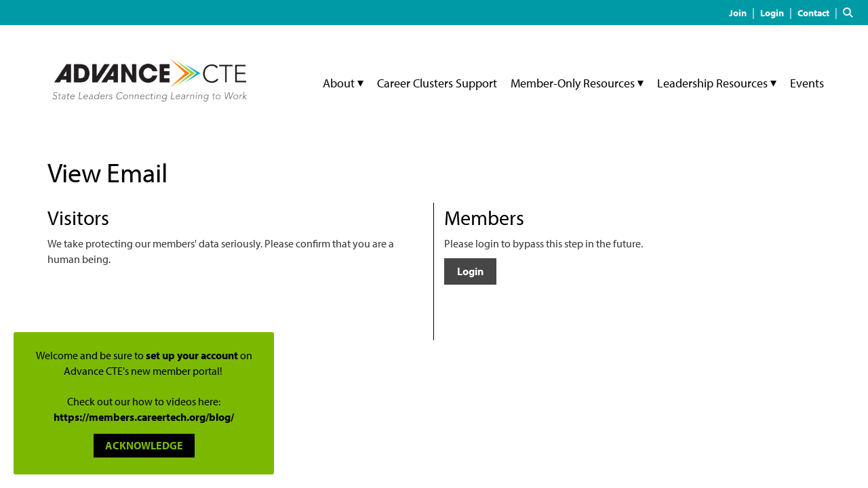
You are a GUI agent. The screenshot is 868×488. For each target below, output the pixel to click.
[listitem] (744, 12)
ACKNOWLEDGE (144, 445)
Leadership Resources (714, 83)
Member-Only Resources (574, 83)
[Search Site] (850, 12)
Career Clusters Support (437, 83)
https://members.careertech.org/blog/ (144, 417)
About (340, 83)
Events (807, 83)
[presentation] (151, 300)
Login (470, 271)
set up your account (192, 355)
